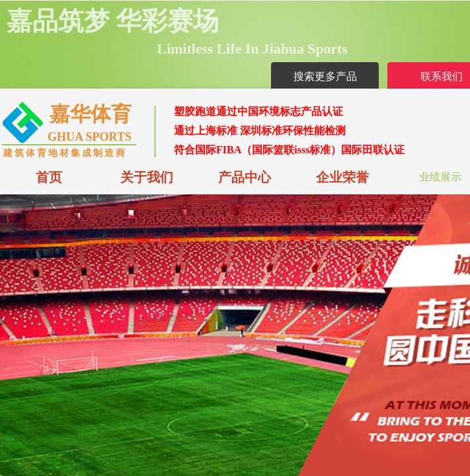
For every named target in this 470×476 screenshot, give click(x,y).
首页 (49, 177)
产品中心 (245, 177)
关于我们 (147, 177)
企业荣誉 (342, 177)
